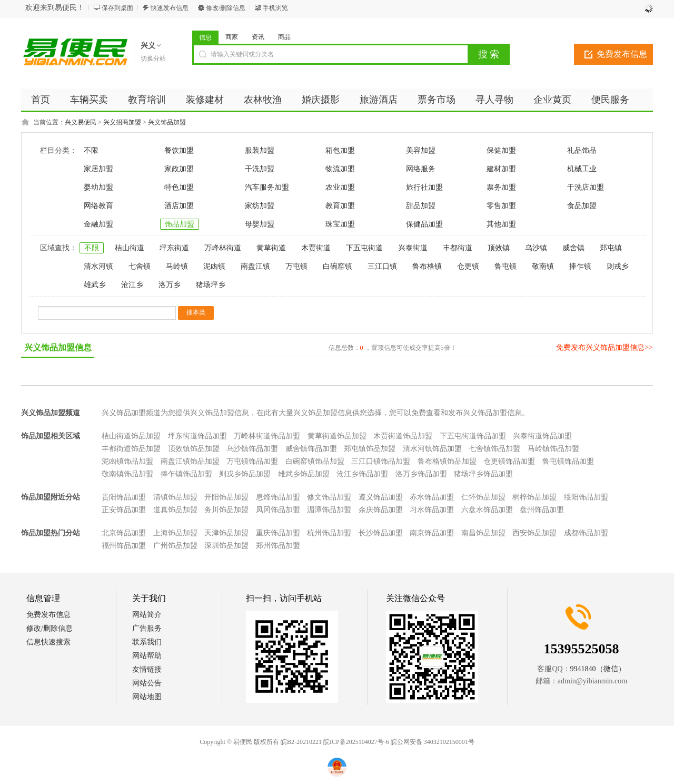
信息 (205, 37)
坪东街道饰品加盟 (197, 436)
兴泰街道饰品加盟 (542, 436)
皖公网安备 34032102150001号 (433, 742)
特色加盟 (179, 187)
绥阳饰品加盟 (586, 497)
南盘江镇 (255, 266)
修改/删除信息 (226, 8)
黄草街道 (271, 248)
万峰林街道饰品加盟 (267, 436)
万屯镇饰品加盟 (252, 461)
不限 (91, 150)
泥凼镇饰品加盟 (127, 461)
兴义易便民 (81, 122)
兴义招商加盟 (122, 122)
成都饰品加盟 (586, 533)
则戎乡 (618, 266)
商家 (232, 37)
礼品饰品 (582, 150)
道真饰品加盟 (175, 510)
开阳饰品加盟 (226, 497)
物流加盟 (340, 169)
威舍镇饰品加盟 (311, 449)
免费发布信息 (622, 54)
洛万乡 (170, 285)
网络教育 (98, 206)
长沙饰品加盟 (381, 533)
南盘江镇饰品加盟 (190, 461)
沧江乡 (132, 285)
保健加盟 (501, 150)
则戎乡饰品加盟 (245, 474)
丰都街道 (458, 248)
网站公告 (147, 683)
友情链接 (147, 669)
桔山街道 (130, 248)
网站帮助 (147, 656)
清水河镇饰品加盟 (432, 449)
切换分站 (153, 58)
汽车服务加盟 (267, 187)
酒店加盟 (179, 206)
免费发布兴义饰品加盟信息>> (604, 347)
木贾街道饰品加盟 (403, 436)
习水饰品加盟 (432, 510)
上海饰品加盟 (175, 533)
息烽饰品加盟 (278, 497)
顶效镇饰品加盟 (194, 449)
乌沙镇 (536, 248)
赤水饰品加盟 (432, 497)
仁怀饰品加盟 (483, 497)
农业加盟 (340, 187)
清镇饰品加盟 (175, 497)
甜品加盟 (421, 206)
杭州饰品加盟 (329, 533)
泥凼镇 (214, 266)
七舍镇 (140, 266)
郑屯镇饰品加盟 (370, 449)
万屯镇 (296, 266)
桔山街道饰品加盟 (131, 436)
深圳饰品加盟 (226, 546)
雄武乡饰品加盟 (304, 474)
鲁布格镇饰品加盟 (447, 461)
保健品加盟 (424, 224)
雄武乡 (95, 285)
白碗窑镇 (338, 266)
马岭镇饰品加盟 (553, 449)
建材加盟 (501, 169)
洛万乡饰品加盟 (421, 474)
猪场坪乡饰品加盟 (483, 474)
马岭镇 (177, 266)
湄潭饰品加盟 (329, 510)
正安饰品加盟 (124, 510)
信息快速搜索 (48, 642)
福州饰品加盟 (124, 546)
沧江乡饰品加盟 (362, 474)
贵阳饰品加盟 (124, 497)
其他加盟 (501, 224)
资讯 (258, 37)
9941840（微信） (598, 669)
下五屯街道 (364, 248)
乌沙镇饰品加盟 (252, 449)
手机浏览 (275, 8)
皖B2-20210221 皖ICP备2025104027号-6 (335, 742)
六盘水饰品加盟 (487, 510)
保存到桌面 (117, 8)
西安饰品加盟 (534, 533)
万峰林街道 (223, 248)
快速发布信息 (170, 8)
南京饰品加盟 (432, 533)
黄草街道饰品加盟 (337, 436)
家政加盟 (179, 169)
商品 (284, 37)
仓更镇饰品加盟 (509, 461)
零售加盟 (501, 206)
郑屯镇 (611, 248)
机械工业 (582, 169)
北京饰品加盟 (124, 533)
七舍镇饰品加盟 (494, 449)
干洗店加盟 (586, 187)
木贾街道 (316, 248)
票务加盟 (501, 187)
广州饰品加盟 (175, 546)
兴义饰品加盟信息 (58, 347)
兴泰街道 (413, 248)
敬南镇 (543, 266)
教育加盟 (340, 206)
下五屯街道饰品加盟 (473, 436)
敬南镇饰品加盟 (127, 474)
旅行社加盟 (424, 187)
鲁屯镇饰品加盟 (568, 461)
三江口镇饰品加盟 (381, 461)
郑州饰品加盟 (278, 546)
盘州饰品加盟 (542, 510)
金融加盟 (98, 224)
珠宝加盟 (340, 224)
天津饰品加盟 (226, 533)
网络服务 (421, 169)
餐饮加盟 (179, 150)
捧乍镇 (580, 266)
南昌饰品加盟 (483, 533)
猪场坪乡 (211, 285)
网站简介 (147, 615)
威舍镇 (573, 248)
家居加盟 (98, 169)
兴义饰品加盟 (167, 122)
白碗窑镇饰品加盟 (315, 461)
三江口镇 (382, 266)
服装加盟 (260, 150)
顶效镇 (499, 248)
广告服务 (147, 628)
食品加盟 (582, 206)
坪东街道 (174, 248)
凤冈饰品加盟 (278, 510)
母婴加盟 (260, 224)
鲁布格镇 (427, 266)
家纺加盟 (260, 206)
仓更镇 (468, 266)
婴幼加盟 (98, 187)
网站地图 (147, 697)
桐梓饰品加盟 (534, 497)
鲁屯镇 (506, 266)
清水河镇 (98, 266)
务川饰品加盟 (226, 510)
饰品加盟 (180, 224)
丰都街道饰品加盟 (131, 449)
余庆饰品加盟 (381, 510)
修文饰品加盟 (329, 497)
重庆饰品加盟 (278, 533)
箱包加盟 (340, 150)
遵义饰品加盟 (381, 497)
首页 (41, 100)
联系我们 (147, 642)
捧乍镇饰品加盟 (186, 474)
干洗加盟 (260, 169)
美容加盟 (421, 150)
